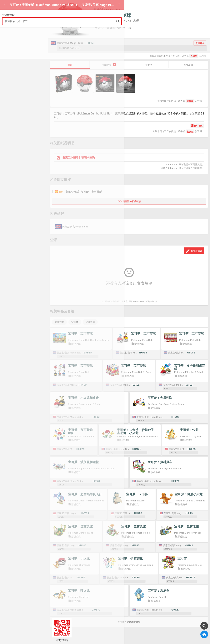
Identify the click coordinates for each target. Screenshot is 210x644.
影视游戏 (59, 322)
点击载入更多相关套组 (129, 622)
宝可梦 (75, 322)
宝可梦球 (90, 322)
